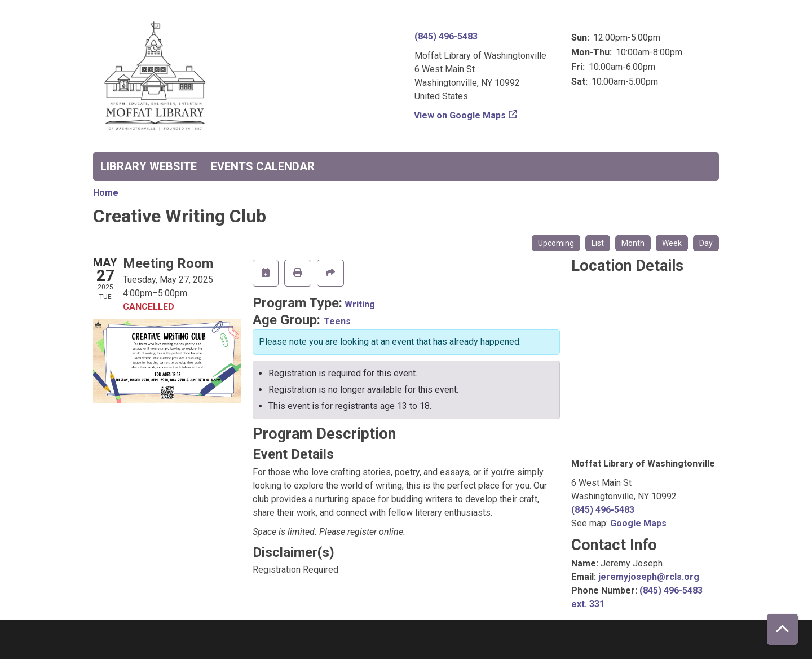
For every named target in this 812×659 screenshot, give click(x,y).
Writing (360, 304)
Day (706, 243)
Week (672, 243)
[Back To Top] (782, 629)
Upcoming (556, 243)
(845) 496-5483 (446, 36)
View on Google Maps (460, 115)
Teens (337, 321)
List (598, 243)
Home (106, 193)
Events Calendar (263, 166)
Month (633, 243)
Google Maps (638, 523)
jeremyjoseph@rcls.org (649, 577)
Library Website (149, 166)
